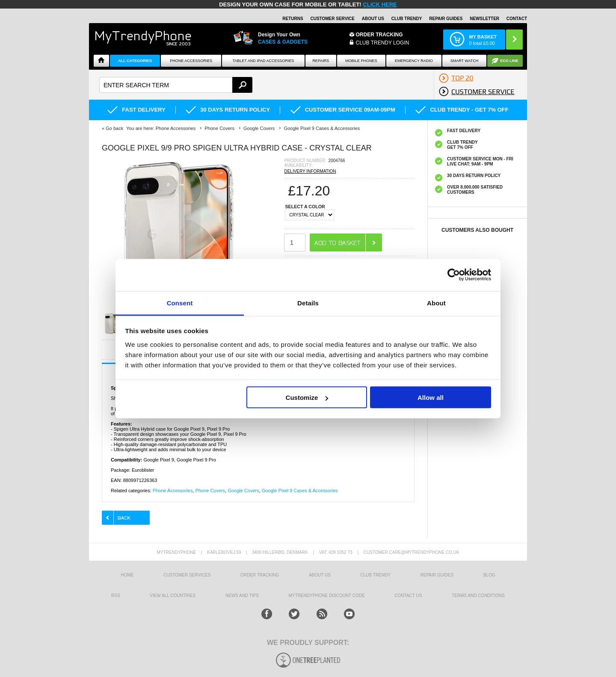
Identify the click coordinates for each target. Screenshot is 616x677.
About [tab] (436, 303)
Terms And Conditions (478, 596)
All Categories (135, 61)
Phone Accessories (191, 61)
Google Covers (243, 491)
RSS (116, 596)
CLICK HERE (380, 4)
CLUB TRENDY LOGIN (383, 43)
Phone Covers (210, 491)
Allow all (431, 398)
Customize (307, 398)
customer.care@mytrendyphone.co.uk (412, 552)
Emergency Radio (414, 61)
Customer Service (332, 19)
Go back (114, 128)
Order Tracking (379, 35)
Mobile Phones (361, 61)
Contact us (408, 596)
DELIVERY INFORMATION (310, 171)
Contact (517, 19)
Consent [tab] (180, 303)
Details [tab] (308, 303)
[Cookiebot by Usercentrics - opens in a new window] (454, 275)
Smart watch (465, 61)
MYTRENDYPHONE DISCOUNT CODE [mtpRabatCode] (327, 596)
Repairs (321, 61)
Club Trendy (407, 19)
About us (320, 575)
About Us (373, 19)
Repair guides (446, 19)
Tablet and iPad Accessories (264, 61)
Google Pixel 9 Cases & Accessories (300, 491)
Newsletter (484, 19)
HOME (127, 575)
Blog (489, 575)
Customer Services (187, 575)
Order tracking (260, 575)
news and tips (242, 596)
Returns (293, 19)
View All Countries (173, 596)
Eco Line (509, 61)
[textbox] (176, 85)
